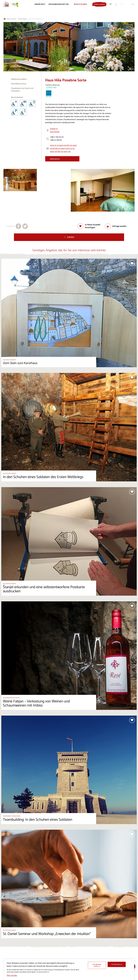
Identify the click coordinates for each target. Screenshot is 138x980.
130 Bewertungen (51, 87)
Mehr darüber (12, 976)
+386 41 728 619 (56, 140)
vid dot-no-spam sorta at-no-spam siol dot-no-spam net (62, 150)
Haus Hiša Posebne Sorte (36, 19)
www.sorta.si (55, 159)
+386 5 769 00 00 (57, 137)
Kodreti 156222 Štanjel (55, 130)
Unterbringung (22, 19)
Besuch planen (12, 19)
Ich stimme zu (117, 964)
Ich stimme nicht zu (97, 965)
